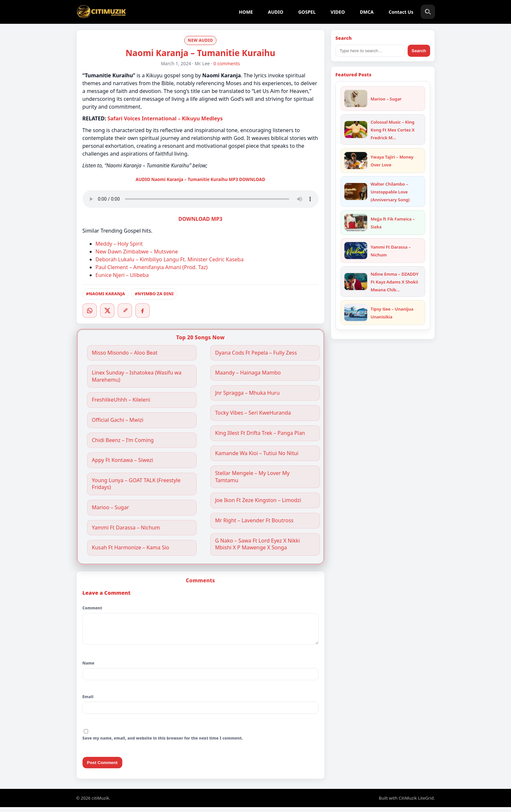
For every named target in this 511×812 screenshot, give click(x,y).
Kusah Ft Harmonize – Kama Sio (131, 548)
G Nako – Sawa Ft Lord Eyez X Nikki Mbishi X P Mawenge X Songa (258, 544)
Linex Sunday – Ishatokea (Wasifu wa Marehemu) (137, 376)
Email (88, 702)
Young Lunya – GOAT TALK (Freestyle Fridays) (136, 484)
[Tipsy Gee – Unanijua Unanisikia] (356, 313)
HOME (246, 12)
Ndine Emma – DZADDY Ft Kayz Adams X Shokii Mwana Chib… (395, 282)
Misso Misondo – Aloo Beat (125, 353)
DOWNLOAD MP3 (200, 219)
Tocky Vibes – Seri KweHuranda (253, 413)
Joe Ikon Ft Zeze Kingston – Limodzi (258, 500)
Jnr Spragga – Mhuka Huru (248, 393)
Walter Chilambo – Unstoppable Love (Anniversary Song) (390, 192)
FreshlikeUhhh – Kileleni (121, 400)
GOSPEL (307, 12)
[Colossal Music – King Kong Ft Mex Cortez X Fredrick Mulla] (356, 130)
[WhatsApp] (90, 311)
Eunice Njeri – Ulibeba (122, 275)
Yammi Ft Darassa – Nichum (126, 528)
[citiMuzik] (101, 12)
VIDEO (338, 12)
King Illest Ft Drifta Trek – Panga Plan (260, 433)
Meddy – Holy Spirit (119, 244)
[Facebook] (143, 311)
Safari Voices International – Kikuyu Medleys (165, 118)
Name (89, 668)
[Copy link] (125, 311)
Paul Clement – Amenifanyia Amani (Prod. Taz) (152, 267)
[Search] (428, 12)
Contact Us (401, 12)
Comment (92, 608)
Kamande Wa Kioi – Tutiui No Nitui (257, 453)
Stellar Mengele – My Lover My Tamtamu (253, 477)
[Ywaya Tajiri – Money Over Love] (356, 161)
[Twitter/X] (107, 311)
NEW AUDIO (200, 40)
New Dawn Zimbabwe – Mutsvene (137, 252)
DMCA (367, 12)
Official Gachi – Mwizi (118, 420)
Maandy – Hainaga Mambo (248, 373)
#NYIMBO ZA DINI (154, 294)
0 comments (227, 63)
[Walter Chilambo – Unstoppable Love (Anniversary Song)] (356, 192)
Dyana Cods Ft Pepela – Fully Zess (256, 353)
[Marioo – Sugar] (356, 99)
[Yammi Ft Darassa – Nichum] (356, 251)
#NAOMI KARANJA (106, 294)
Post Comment (102, 767)
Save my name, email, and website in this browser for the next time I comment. (163, 743)
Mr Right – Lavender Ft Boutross (255, 521)
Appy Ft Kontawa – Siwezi (123, 460)
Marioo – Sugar (111, 507)
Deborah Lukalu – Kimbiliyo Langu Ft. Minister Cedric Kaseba (170, 259)
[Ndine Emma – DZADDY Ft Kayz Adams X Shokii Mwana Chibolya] (356, 282)
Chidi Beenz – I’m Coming (123, 440)
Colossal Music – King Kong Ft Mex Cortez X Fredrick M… (393, 130)
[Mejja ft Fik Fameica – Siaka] (356, 222)
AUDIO (275, 12)
